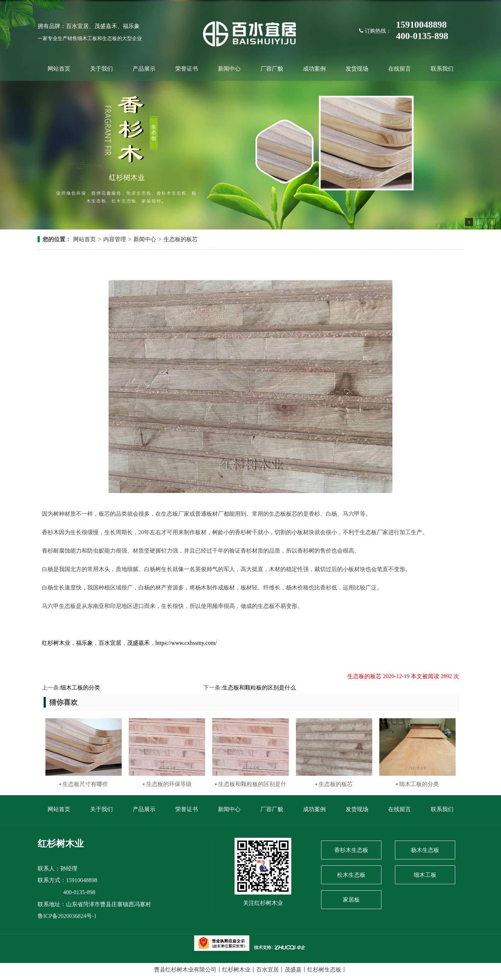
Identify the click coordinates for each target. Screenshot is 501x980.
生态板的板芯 (181, 239)
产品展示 (144, 69)
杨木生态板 (425, 850)
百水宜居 (110, 643)
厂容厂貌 (272, 69)
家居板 (351, 900)
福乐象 (84, 643)
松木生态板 (351, 875)
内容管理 (115, 239)
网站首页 (59, 69)
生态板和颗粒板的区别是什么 (259, 688)
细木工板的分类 (80, 688)
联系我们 (442, 69)
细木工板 (425, 875)
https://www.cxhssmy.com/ (186, 643)
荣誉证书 (187, 69)
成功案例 (314, 69)
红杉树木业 (56, 643)
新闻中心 (229, 69)
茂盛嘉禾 (138, 643)
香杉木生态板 (351, 850)
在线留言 (400, 69)
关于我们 (101, 69)
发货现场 (357, 69)
